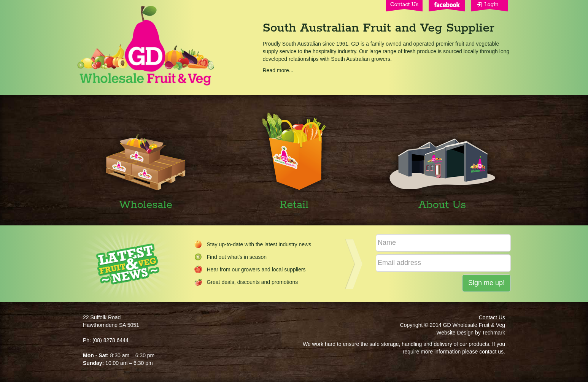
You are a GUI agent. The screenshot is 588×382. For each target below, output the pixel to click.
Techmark (493, 333)
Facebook (447, 6)
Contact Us (404, 5)
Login (491, 5)
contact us (491, 352)
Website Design (455, 333)
